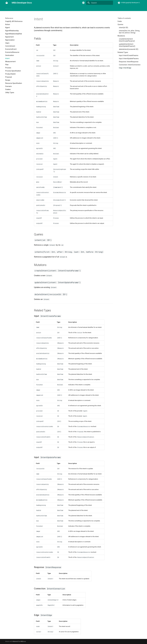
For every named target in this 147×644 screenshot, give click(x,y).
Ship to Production (90, 8)
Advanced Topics (75, 8)
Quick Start (19, 8)
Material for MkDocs (19, 641)
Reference (62, 8)
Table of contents (124, 18)
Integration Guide (32, 8)
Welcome (9, 8)
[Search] (100, 3)
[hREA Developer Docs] (7, 3)
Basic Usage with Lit (48, 8)
